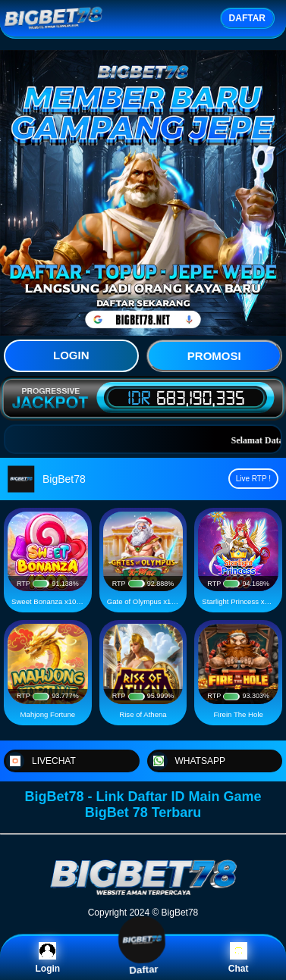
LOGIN (71, 355)
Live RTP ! (253, 479)
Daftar (143, 958)
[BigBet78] (143, 894)
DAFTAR (247, 18)
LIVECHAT (41, 761)
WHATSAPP (187, 761)
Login (47, 958)
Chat (239, 958)
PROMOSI (214, 356)
